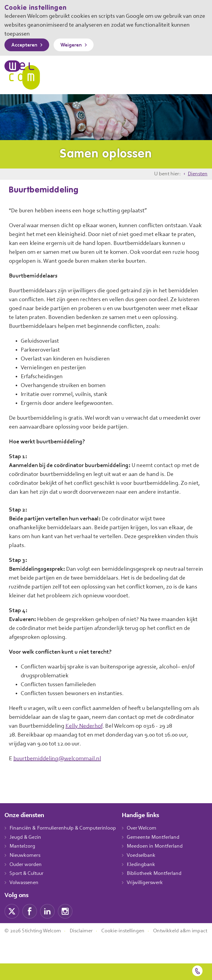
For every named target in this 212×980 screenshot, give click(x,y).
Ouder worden (26, 883)
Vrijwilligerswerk (151, 901)
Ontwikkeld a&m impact (32, 956)
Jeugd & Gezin (27, 855)
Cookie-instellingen (130, 949)
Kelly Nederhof (119, 744)
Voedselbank (148, 873)
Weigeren (75, 45)
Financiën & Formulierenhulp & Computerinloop (66, 846)
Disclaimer (86, 949)
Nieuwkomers (26, 873)
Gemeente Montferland (160, 855)
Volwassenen (25, 901)
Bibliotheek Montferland (160, 892)
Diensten (197, 174)
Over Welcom (148, 846)
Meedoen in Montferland (161, 864)
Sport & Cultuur (28, 892)
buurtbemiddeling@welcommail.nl (59, 777)
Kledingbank (147, 883)
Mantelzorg (23, 864)
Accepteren (26, 45)
